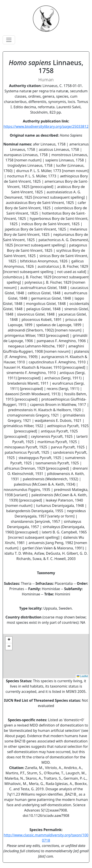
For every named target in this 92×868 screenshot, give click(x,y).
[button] (9, 640)
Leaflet (82, 676)
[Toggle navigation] (9, 40)
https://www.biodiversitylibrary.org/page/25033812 (46, 126)
